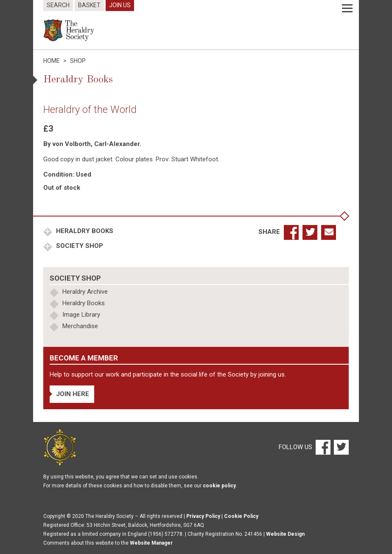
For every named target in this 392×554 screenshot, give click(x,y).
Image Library (81, 315)
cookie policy (219, 486)
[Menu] (347, 8)
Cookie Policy (241, 516)
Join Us (120, 5)
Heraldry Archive (85, 292)
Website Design (285, 534)
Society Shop (79, 246)
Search (58, 5)
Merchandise (80, 326)
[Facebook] (323, 447)
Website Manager (151, 543)
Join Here (73, 394)
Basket (89, 5)
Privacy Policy (203, 516)
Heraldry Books (84, 231)
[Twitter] (340, 447)
